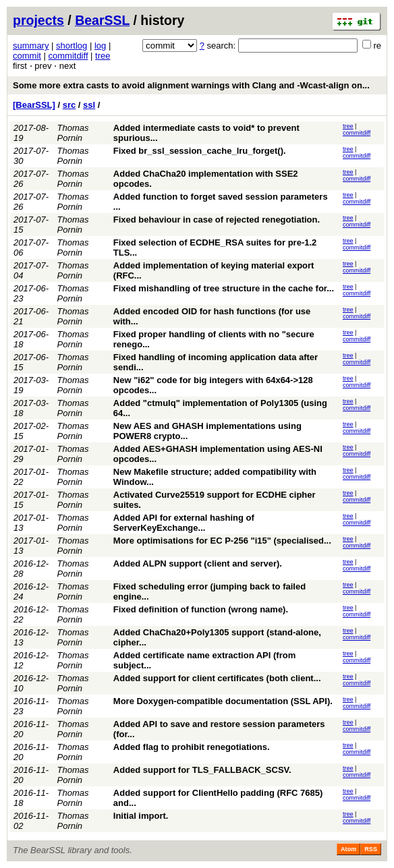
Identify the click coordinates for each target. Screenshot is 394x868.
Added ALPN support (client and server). (198, 563)
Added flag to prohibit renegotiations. (192, 747)
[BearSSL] (34, 105)
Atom (348, 849)
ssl (89, 105)
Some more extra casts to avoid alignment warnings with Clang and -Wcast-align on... (191, 85)
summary (31, 46)
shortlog (72, 46)
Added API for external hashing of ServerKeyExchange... (184, 523)
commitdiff (68, 56)
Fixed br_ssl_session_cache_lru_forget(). (200, 151)
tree (103, 56)
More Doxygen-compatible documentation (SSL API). (223, 701)
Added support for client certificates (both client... (217, 678)
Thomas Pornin (73, 133)
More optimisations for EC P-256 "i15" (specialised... (222, 541)
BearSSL (102, 20)
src (69, 105)
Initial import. (141, 816)
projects (38, 20)
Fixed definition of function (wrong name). (201, 609)
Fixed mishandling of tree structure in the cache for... (224, 288)
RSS (371, 849)
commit (27, 56)
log (100, 46)
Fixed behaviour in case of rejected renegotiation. (217, 220)
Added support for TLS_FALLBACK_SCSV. (202, 770)
